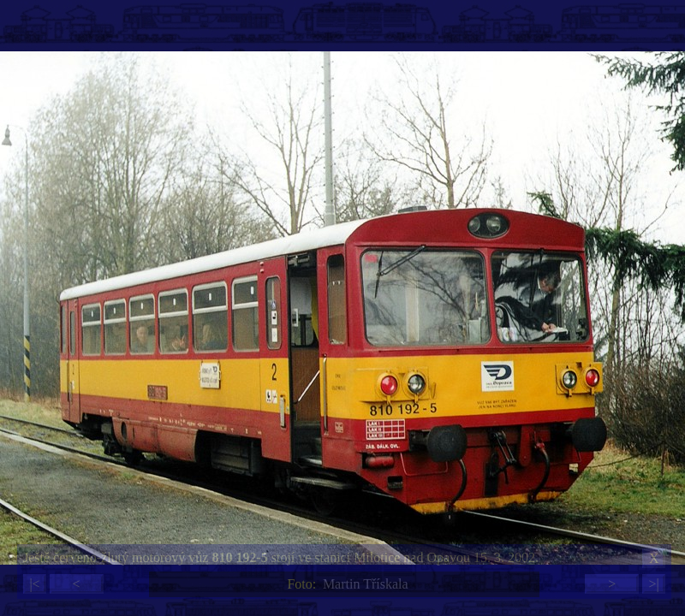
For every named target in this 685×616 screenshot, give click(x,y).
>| (653, 584)
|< (34, 584)
